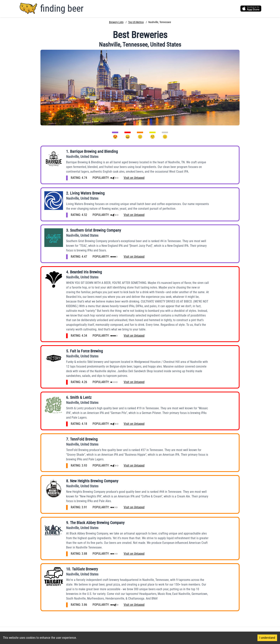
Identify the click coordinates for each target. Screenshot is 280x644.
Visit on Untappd (134, 178)
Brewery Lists (116, 22)
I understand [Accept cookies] (267, 638)
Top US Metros (136, 22)
